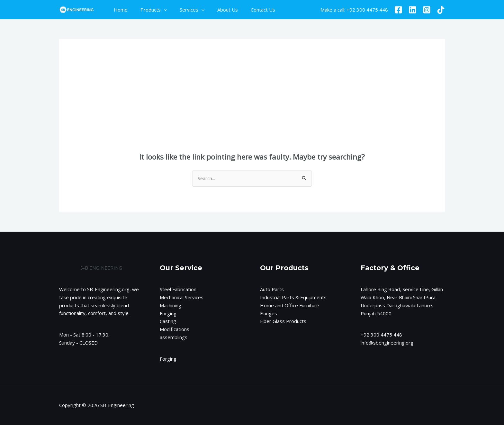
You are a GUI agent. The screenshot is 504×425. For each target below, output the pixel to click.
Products (149, 10)
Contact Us (248, 10)
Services (184, 10)
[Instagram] (427, 10)
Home (119, 10)
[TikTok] (441, 10)
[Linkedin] (413, 10)
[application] (159, 10)
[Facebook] (398, 10)
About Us (216, 10)
